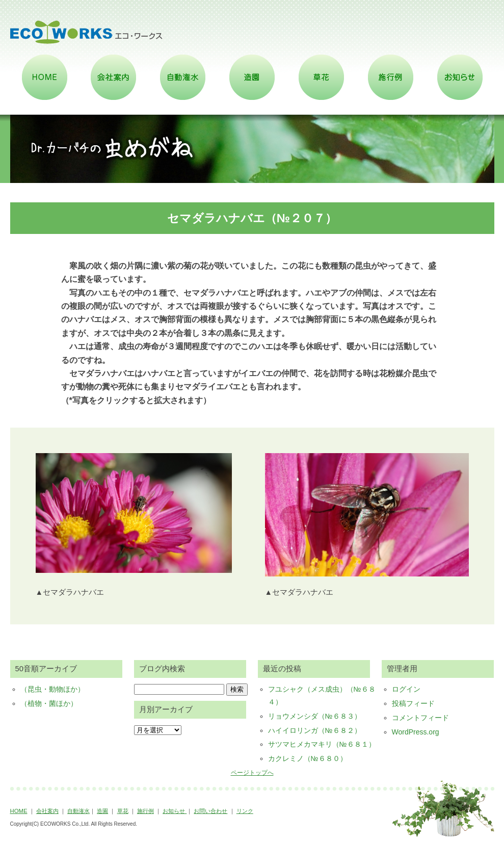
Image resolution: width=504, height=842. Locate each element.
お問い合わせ (210, 811)
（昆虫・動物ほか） (52, 689)
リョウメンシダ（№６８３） (315, 716)
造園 (102, 811)
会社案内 (47, 811)
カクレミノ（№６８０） (308, 758)
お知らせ (175, 811)
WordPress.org (416, 732)
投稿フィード (413, 703)
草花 (123, 811)
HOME (19, 811)
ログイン (406, 689)
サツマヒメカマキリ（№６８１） (322, 744)
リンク (245, 811)
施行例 (145, 811)
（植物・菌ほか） (49, 703)
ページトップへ (252, 773)
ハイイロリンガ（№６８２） (315, 730)
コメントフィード (420, 718)
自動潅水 (78, 811)
